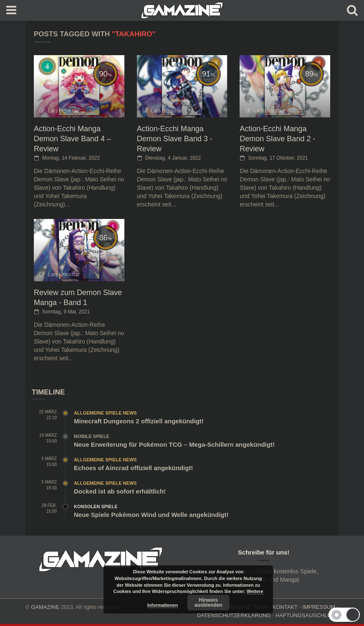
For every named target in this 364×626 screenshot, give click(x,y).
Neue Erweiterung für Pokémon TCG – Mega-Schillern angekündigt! (174, 444)
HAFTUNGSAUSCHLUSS (307, 615)
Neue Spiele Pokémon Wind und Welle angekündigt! (151, 515)
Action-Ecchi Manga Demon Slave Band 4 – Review (72, 139)
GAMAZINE (45, 607)
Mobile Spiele (92, 436)
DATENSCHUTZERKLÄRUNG (234, 615)
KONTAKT (285, 607)
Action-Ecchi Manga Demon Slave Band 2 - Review (277, 139)
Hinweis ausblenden (209, 603)
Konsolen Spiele (96, 506)
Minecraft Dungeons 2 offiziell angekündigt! (139, 421)
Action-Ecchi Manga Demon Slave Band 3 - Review (175, 139)
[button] (344, 615)
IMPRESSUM (319, 607)
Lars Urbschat (64, 111)
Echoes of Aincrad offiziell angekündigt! (133, 468)
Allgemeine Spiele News (105, 413)
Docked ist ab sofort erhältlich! (120, 491)
